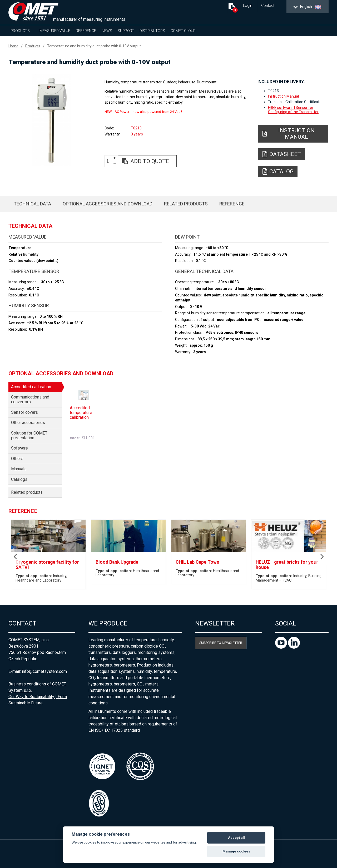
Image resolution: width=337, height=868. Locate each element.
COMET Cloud (183, 31)
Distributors (152, 31)
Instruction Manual (283, 96)
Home (13, 46)
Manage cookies (236, 851)
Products (20, 31)
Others (17, 459)
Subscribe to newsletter (221, 643)
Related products (186, 204)
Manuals (19, 469)
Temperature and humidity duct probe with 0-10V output (94, 46)
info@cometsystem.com (44, 671)
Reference (86, 31)
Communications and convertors (30, 399)
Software (19, 448)
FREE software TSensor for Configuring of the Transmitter (293, 110)
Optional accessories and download (108, 204)
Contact (268, 6)
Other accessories (28, 423)
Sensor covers (24, 412)
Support (126, 31)
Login (248, 6)
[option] (52, 120)
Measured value (55, 31)
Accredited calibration (31, 387)
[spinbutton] (110, 161)
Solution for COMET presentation (29, 435)
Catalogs (19, 479)
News (107, 31)
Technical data (32, 204)
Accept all (236, 838)
